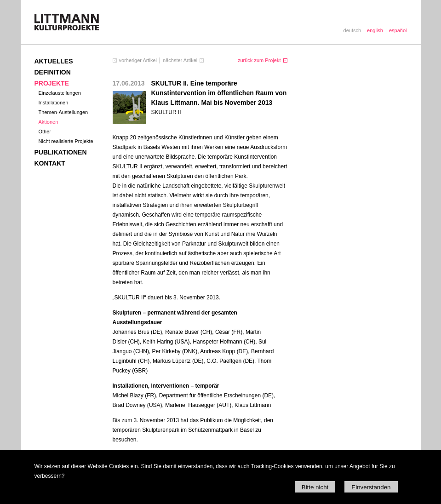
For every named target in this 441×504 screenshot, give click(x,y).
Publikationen (61, 152)
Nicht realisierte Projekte (66, 141)
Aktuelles (54, 61)
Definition (53, 72)
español (398, 30)
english (375, 30)
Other (45, 132)
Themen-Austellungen (63, 112)
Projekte (52, 83)
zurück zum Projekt (259, 60)
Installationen (54, 103)
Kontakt (50, 163)
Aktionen (49, 122)
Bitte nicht (315, 487)
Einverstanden (371, 487)
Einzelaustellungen (60, 93)
